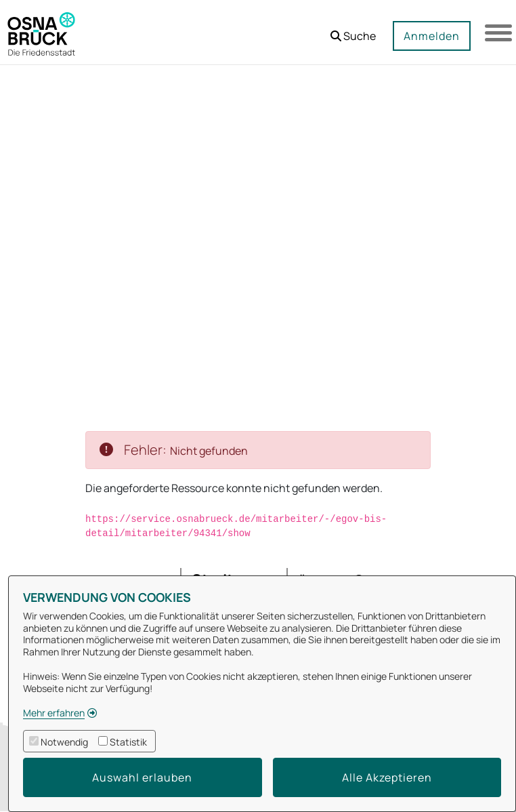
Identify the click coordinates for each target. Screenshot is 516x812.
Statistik (128, 742)
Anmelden (432, 36)
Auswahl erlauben (142, 777)
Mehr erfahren (54, 713)
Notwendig (64, 742)
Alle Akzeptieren (387, 777)
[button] (353, 31)
